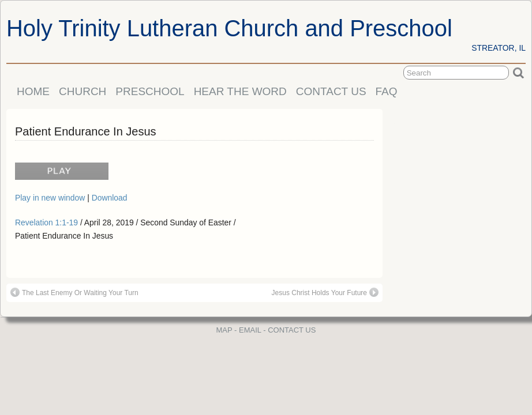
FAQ (387, 91)
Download (110, 198)
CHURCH (83, 91)
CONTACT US (331, 91)
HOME (33, 91)
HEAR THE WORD (240, 91)
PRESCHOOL (150, 91)
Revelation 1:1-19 (46, 222)
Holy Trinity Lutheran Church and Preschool (229, 28)
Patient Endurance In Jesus (86, 131)
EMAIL (250, 330)
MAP (224, 330)
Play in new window (51, 198)
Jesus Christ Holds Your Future (325, 292)
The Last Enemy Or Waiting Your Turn (74, 292)
